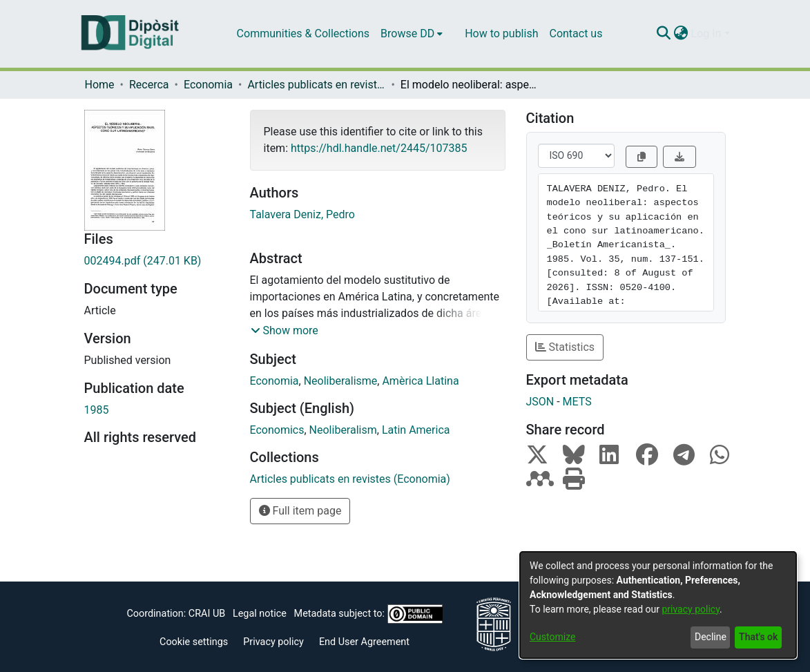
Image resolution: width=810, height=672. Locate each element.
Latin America (416, 430)
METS (577, 402)
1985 (97, 410)
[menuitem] (412, 34)
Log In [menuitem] (706, 33)
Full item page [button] (300, 511)
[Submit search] (664, 34)
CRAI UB (207, 614)
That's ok (758, 637)
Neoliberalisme (341, 381)
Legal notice (260, 614)
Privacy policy (273, 642)
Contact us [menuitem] (576, 33)
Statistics (565, 347)
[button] (285, 331)
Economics (277, 430)
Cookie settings (194, 642)
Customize (552, 637)
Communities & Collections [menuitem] (303, 33)
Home (100, 85)
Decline (711, 637)
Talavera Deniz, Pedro (302, 214)
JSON (540, 402)
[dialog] (658, 605)
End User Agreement (364, 642)
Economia (208, 85)
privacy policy (691, 609)
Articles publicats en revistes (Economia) (316, 85)
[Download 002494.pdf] (157, 261)
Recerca (149, 85)
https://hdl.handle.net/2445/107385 (379, 148)
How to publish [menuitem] (501, 33)
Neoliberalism (343, 430)
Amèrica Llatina (420, 381)
